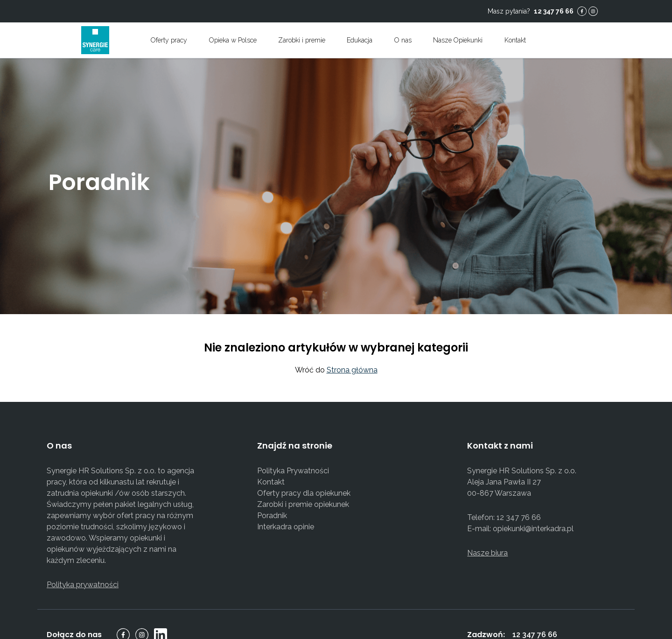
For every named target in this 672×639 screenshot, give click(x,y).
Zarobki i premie (302, 40)
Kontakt (271, 482)
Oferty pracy (169, 40)
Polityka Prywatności (293, 471)
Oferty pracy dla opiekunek (304, 493)
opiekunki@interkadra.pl (533, 529)
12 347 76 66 (554, 11)
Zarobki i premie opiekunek (303, 504)
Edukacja (360, 40)
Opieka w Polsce (233, 40)
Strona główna (352, 370)
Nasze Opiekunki (458, 40)
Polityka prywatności (83, 585)
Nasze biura (487, 553)
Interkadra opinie (286, 527)
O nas (403, 40)
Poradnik (272, 516)
